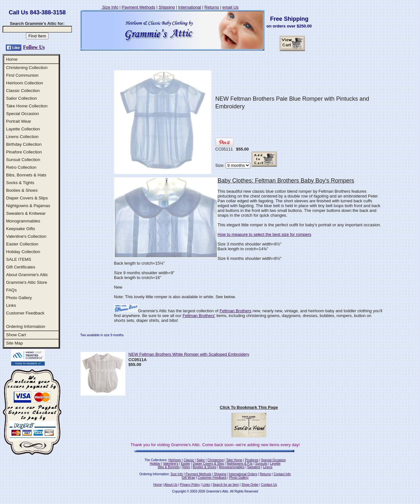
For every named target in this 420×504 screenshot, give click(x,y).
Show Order (250, 485)
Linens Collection (22, 137)
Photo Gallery (19, 298)
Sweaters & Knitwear (26, 213)
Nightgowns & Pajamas (28, 206)
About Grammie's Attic (27, 275)
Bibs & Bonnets (169, 467)
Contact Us (269, 485)
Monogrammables (23, 221)
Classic (189, 460)
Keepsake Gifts (20, 229)
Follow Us (34, 47)
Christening (216, 460)
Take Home (234, 460)
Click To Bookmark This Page (249, 407)
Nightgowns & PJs (240, 464)
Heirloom (175, 460)
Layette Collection (23, 129)
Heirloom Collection (25, 83)
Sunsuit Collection (23, 160)
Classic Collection (23, 91)
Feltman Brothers (236, 311)
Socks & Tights (20, 183)
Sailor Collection (21, 98)
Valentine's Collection (26, 236)
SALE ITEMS (19, 259)
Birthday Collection (24, 144)
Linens (268, 467)
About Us (171, 485)
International (190, 7)
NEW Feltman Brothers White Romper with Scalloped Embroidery (189, 354)
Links (11, 305)
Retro (186, 467)
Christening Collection (27, 68)
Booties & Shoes (22, 190)
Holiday (155, 464)
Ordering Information (26, 326)
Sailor (201, 460)
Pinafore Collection (24, 152)
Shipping (167, 7)
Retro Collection (21, 167)
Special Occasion (23, 114)
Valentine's (171, 464)
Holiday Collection (23, 252)
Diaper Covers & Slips (27, 198)
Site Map (15, 343)
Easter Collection (22, 244)
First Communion (22, 75)
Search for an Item (226, 485)
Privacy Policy (190, 485)
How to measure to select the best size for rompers (264, 234)
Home (12, 59)
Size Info (110, 7)
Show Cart (16, 335)
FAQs (11, 290)
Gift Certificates (21, 267)
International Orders (243, 474)
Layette (275, 464)
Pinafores (252, 460)
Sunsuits (261, 464)
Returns (212, 7)
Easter (186, 464)
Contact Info (282, 474)
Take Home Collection (27, 106)
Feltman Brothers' (199, 316)
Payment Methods (139, 7)
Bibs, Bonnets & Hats (26, 175)
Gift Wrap (189, 478)
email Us (231, 7)
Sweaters (254, 467)
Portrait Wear (19, 121)
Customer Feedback (25, 313)
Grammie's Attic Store (27, 282)
